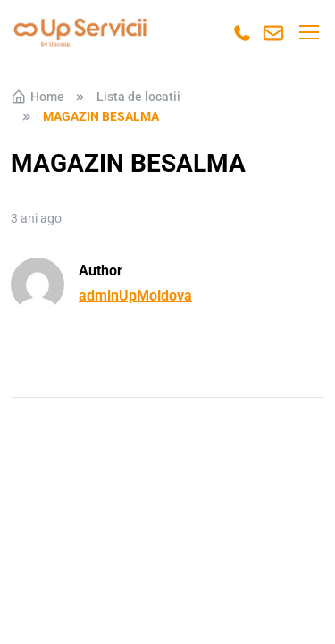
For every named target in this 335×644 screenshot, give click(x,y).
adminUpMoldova (135, 296)
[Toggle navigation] (308, 32)
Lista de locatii (138, 97)
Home (38, 97)
